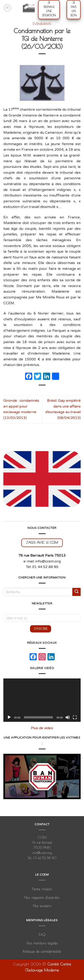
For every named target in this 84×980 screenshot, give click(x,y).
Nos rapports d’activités (42, 898)
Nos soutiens (42, 906)
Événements (42, 24)
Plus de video (42, 728)
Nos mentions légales (42, 943)
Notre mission (42, 889)
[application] (42, 700)
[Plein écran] (75, 717)
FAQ (42, 935)
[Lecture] (9, 717)
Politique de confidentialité (42, 951)
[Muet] (68, 717)
